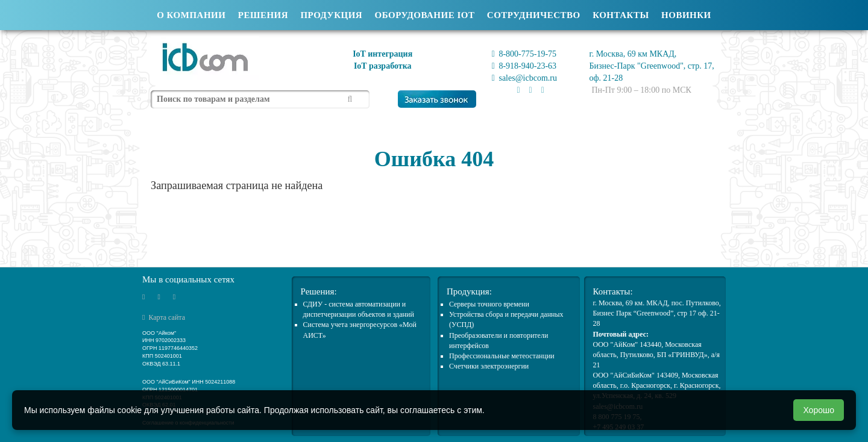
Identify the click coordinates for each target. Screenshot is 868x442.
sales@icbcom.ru (524, 78)
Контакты (621, 15)
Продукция (331, 15)
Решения (263, 15)
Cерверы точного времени (489, 304)
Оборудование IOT (425, 15)
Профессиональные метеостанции (502, 356)
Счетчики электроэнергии (489, 366)
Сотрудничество (534, 15)
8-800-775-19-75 (524, 54)
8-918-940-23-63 (524, 66)
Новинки (686, 15)
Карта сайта (164, 317)
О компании (191, 15)
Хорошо (819, 410)
